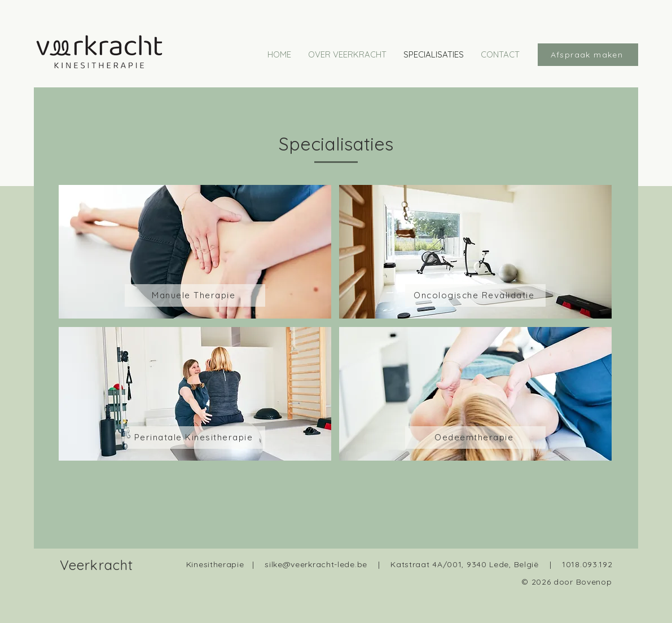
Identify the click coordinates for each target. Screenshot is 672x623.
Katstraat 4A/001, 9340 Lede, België (465, 564)
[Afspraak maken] (588, 55)
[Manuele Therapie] (195, 295)
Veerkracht (97, 565)
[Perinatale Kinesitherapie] (195, 438)
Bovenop (594, 582)
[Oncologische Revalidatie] (475, 295)
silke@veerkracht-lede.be (316, 564)
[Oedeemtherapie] (475, 438)
